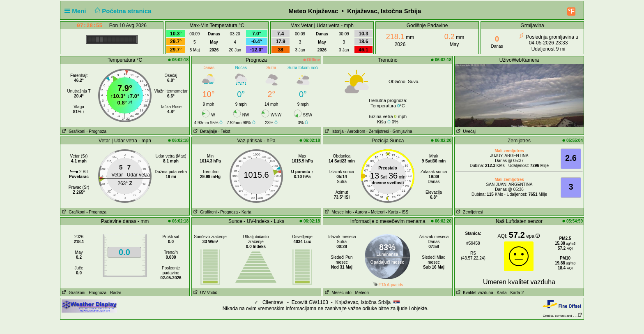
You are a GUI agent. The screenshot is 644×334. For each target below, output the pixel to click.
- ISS (404, 212)
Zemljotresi (469, 212)
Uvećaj (465, 131)
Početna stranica (122, 11)
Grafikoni (73, 131)
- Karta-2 (515, 293)
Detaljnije (204, 131)
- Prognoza (96, 131)
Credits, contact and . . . (563, 316)
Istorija (333, 131)
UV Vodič (204, 293)
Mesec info (337, 212)
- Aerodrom (355, 131)
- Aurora (360, 212)
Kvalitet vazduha (474, 293)
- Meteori (376, 212)
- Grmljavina (401, 131)
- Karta (245, 212)
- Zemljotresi (378, 131)
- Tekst (224, 131)
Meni (77, 11)
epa (533, 236)
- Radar (114, 293)
